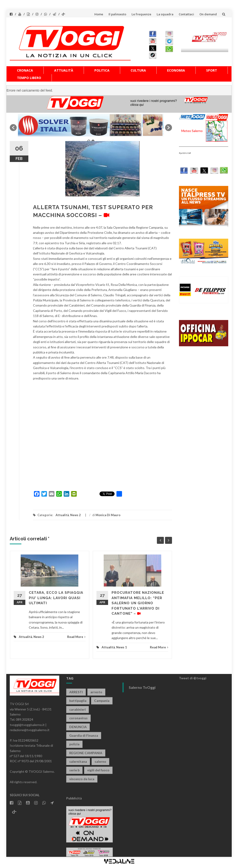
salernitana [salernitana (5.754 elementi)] (78, 761)
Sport (212, 70)
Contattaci (186, 14)
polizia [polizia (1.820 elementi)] (74, 744)
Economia (176, 70)
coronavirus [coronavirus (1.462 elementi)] (78, 718)
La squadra (165, 14)
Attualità (64, 70)
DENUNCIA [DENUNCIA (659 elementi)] (78, 727)
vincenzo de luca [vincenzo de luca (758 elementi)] (82, 779)
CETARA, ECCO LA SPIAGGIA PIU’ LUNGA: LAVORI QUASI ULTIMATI (56, 598)
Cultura (138, 70)
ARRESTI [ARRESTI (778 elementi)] (76, 692)
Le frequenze (141, 14)
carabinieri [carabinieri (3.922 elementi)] (78, 709)
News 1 (122, 647)
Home (99, 14)
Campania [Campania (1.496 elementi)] (102, 701)
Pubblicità (74, 798)
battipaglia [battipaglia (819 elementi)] (78, 701)
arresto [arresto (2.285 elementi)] (96, 692)
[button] (13, 128)
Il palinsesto (117, 14)
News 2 (76, 515)
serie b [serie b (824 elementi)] (74, 770)
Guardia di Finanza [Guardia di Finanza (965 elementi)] (84, 735)
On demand (208, 14)
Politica (102, 70)
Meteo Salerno (192, 131)
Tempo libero (29, 78)
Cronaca (25, 70)
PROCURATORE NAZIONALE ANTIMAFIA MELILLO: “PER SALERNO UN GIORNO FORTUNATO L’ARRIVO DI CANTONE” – (138, 603)
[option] (91, 125)
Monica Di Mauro (108, 515)
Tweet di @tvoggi (193, 678)
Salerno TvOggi (142, 687)
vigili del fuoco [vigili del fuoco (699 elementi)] (98, 770)
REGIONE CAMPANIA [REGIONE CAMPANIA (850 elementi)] (86, 753)
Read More (76, 637)
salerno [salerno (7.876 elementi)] (100, 761)
